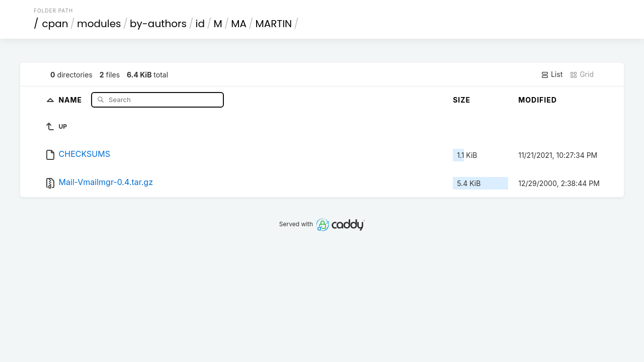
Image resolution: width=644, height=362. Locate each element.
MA (239, 24)
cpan (55, 24)
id (200, 24)
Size (462, 100)
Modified (538, 100)
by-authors (158, 24)
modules (99, 24)
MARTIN (273, 24)
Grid (582, 74)
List (552, 74)
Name (71, 99)
